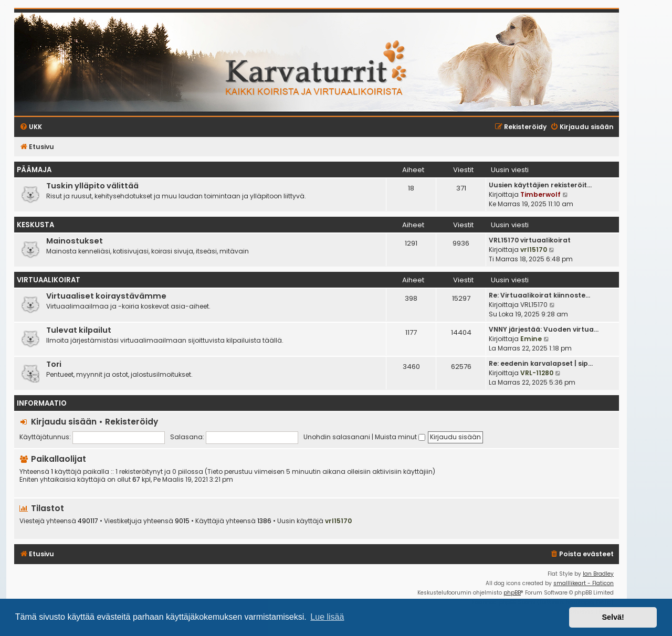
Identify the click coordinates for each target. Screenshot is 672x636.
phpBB (512, 593)
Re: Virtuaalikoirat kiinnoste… (539, 295)
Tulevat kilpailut (79, 330)
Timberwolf (540, 194)
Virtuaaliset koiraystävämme (106, 296)
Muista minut (400, 437)
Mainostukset (75, 241)
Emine (531, 339)
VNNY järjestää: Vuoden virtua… (544, 329)
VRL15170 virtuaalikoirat (530, 240)
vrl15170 (534, 250)
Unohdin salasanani (337, 437)
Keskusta (35, 225)
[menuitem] (582, 554)
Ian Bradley (598, 574)
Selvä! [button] (613, 617)
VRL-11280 (537, 373)
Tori (54, 364)
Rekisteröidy (132, 422)
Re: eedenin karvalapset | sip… (541, 363)
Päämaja (34, 170)
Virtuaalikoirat (49, 280)
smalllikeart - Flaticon (584, 583)
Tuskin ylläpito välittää (92, 186)
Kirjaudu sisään (64, 422)
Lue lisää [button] (327, 617)
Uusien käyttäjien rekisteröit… (540, 185)
